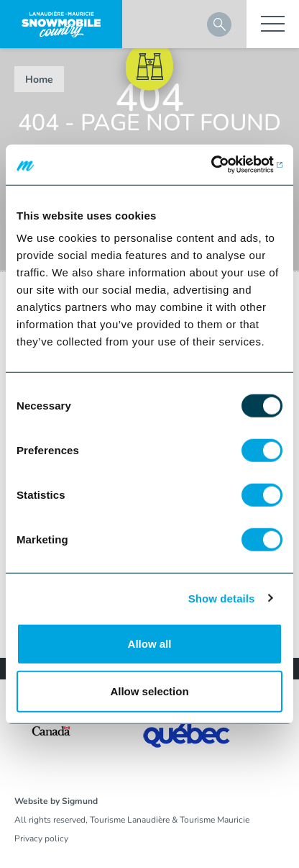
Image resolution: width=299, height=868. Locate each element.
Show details (222, 598)
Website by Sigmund (56, 801)
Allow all (150, 644)
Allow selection (149, 691)
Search (219, 24)
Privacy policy (41, 838)
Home (39, 80)
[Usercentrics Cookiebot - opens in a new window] (220, 165)
